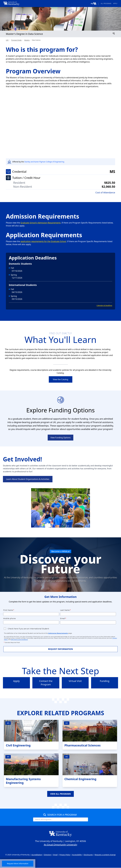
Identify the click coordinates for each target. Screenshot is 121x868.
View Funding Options (60, 438)
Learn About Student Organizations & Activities (28, 479)
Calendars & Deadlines (104, 305)
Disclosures (88, 855)
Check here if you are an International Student (28, 629)
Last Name (65, 610)
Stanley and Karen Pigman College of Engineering (44, 162)
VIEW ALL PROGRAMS (60, 794)
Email (63, 618)
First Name (8, 610)
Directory (48, 855)
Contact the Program (46, 683)
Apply (115, 4)
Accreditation (37, 855)
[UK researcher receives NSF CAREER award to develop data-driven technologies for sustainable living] (60, 126)
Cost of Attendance (105, 192)
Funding (105, 681)
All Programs (106, 4)
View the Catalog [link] (61, 379)
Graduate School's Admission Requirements (41, 223)
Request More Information (18, 864)
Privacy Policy (65, 855)
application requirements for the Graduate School (43, 241)
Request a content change (105, 855)
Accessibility (77, 855)
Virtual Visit (75, 681)
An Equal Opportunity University (61, 845)
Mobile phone (9, 618)
